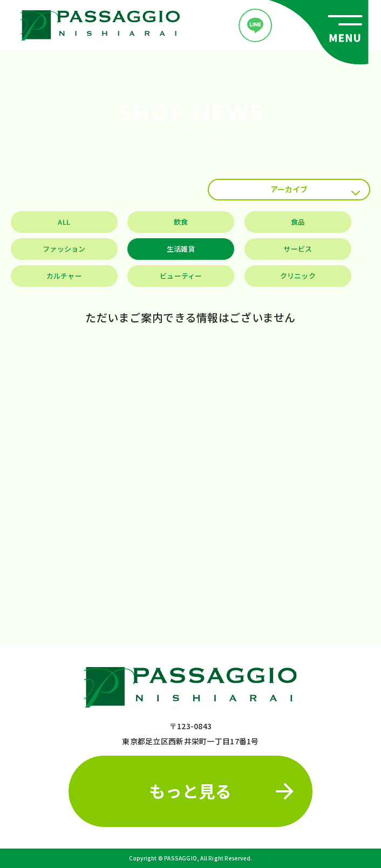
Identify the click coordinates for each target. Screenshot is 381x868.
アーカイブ (315, 190)
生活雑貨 (181, 249)
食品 (298, 222)
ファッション (64, 249)
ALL (64, 222)
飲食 (181, 222)
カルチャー (64, 276)
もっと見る (221, 791)
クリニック (298, 276)
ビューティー (181, 276)
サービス (298, 249)
